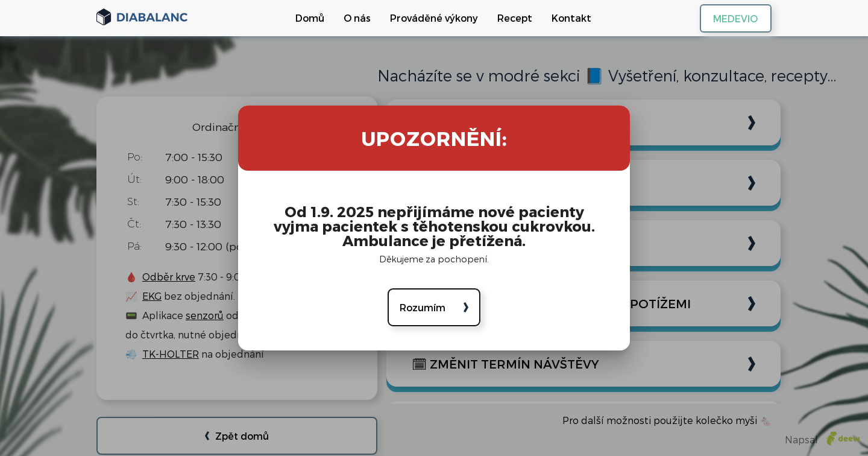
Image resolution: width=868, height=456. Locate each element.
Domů (304, 18)
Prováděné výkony (429, 18)
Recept (509, 18)
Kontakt (566, 18)
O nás (352, 18)
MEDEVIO (722, 18)
